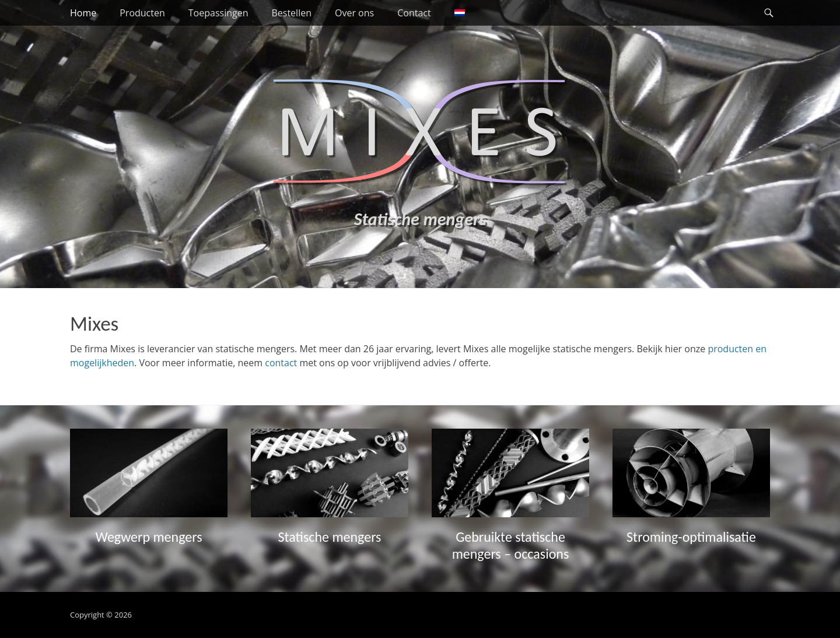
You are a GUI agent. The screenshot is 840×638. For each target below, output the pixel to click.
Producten (142, 13)
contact (281, 363)
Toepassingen (218, 13)
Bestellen (291, 13)
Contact (414, 13)
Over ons (354, 13)
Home (83, 13)
